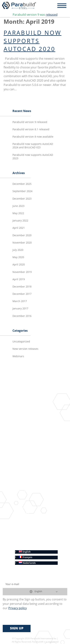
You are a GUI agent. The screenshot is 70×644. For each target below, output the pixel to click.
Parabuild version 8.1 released (31, 130)
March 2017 (20, 301)
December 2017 (22, 294)
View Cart (24, 503)
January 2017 (20, 309)
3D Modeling (31, 410)
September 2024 (22, 191)
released (52, 15)
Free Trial (24, 491)
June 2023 (18, 206)
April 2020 (19, 265)
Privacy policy (27, 541)
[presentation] (30, 618)
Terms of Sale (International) (35, 530)
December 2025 (22, 184)
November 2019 (22, 272)
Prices (22, 497)
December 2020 (22, 236)
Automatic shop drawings (39, 455)
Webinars (18, 356)
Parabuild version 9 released (30, 122)
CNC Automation (34, 475)
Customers (25, 519)
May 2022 (18, 213)
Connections (37, 416)
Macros (34, 427)
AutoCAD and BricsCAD (32, 480)
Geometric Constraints (42, 433)
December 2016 (22, 316)
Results (23, 449)
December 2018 (22, 287)
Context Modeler (39, 422)
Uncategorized (21, 342)
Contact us (25, 508)
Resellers (24, 513)
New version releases (25, 349)
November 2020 (22, 243)
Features (24, 405)
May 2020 (18, 257)
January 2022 (20, 221)
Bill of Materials (33, 469)
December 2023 (22, 199)
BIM (26, 438)
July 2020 (18, 250)
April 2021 (19, 228)
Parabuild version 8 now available (33, 137)
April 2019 (19, 279)
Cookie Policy (26, 546)
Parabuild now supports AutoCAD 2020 (32, 42)
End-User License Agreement (35, 524)
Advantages (25, 486)
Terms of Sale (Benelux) (32, 536)
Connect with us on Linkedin (34, 444)
